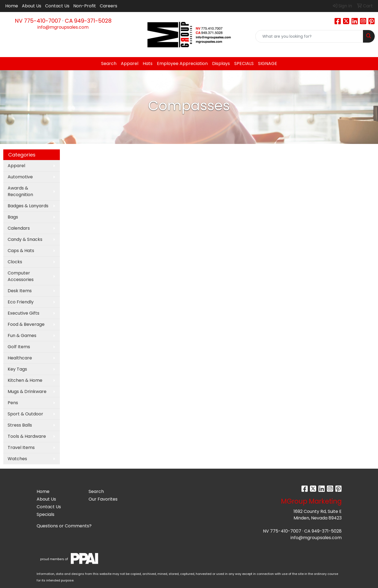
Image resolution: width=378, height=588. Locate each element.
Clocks (15, 262)
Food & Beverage (26, 324)
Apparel (130, 63)
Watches (17, 459)
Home (12, 6)
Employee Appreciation (182, 63)
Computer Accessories (21, 276)
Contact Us (57, 6)
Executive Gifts (24, 313)
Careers (109, 6)
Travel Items (21, 447)
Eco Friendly (21, 302)
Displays (221, 63)
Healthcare (20, 358)
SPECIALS (244, 63)
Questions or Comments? (64, 526)
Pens (13, 403)
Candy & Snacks (25, 239)
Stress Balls (20, 425)
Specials (46, 514)
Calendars (19, 228)
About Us (32, 6)
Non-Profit (85, 6)
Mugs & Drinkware (27, 391)
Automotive (20, 177)
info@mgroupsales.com (63, 27)
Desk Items (20, 291)
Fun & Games (22, 336)
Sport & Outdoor (25, 414)
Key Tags (17, 369)
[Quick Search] (309, 36)
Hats (148, 63)
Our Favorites (103, 499)
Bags (13, 217)
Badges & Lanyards (28, 206)
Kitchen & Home (25, 380)
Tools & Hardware (27, 436)
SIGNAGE (268, 63)
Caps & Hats (21, 251)
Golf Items (19, 347)
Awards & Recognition (20, 191)
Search (109, 63)
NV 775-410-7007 (38, 21)
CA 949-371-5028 (88, 21)
